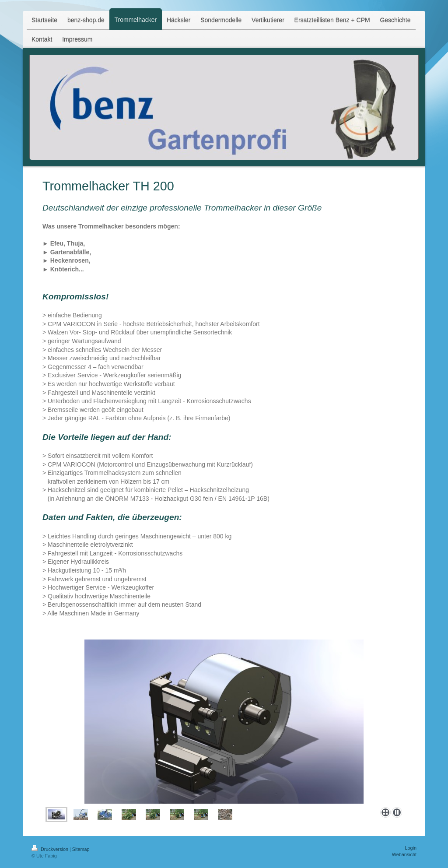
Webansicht (404, 854)
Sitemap (81, 849)
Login (411, 848)
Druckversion (51, 849)
